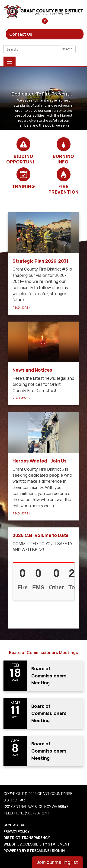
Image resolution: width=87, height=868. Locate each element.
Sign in (58, 851)
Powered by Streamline (26, 851)
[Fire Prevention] (64, 181)
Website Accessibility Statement (37, 844)
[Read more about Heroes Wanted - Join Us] (44, 466)
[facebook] (45, 22)
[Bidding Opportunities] (24, 151)
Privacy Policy (16, 831)
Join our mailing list (57, 862)
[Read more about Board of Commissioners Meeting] (43, 676)
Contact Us (21, 34)
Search (67, 49)
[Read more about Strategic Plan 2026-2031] (44, 263)
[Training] (24, 178)
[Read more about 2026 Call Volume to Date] (44, 578)
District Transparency (27, 838)
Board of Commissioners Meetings (43, 652)
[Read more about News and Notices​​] (44, 364)
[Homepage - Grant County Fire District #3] (43, 11)
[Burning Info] (64, 151)
